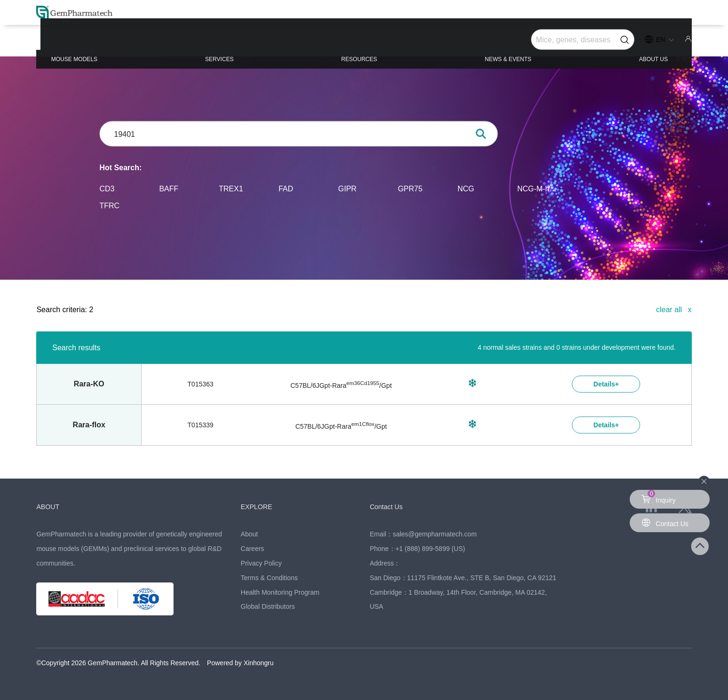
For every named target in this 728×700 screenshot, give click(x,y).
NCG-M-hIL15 (538, 188)
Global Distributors (268, 606)
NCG (466, 188)
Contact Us (391, 506)
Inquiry (660, 497)
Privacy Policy (261, 563)
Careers (253, 549)
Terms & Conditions (269, 578)
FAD (286, 188)
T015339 (201, 425)
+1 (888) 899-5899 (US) (430, 549)
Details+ (606, 384)
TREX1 (231, 188)
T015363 (201, 384)
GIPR (347, 188)
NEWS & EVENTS (499, 43)
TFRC (110, 205)
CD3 (107, 188)
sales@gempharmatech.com (435, 534)
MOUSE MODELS (110, 43)
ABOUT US (630, 43)
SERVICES (240, 43)
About (249, 534)
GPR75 (410, 188)
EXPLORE (261, 506)
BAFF (169, 188)
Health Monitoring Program (280, 592)
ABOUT (51, 506)
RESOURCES (363, 43)
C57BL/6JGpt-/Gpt (341, 385)
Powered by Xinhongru (240, 663)
